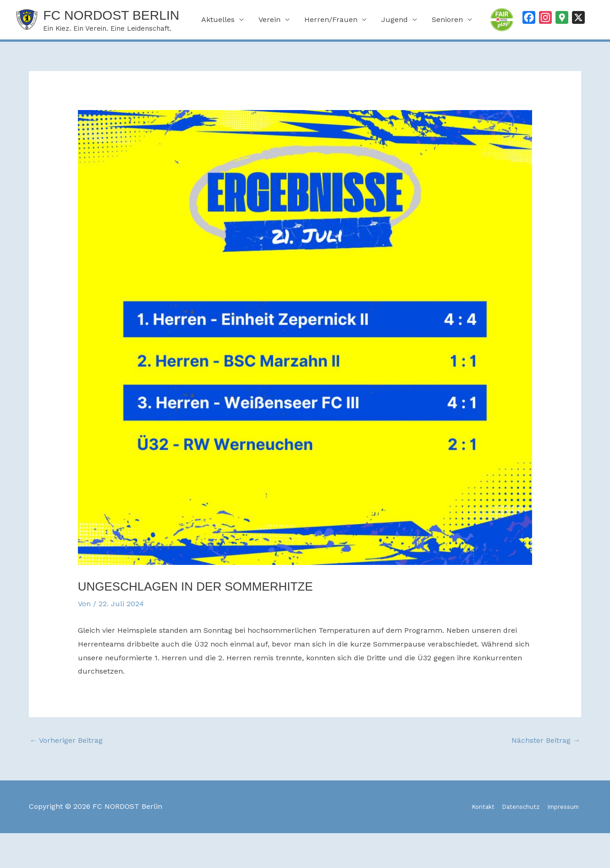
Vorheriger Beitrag (66, 776)
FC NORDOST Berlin (135, 17)
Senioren (447, 59)
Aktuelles (218, 59)
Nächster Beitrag (546, 776)
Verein (269, 59)
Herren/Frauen (331, 59)
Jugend (395, 59)
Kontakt (462, 842)
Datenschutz (508, 842)
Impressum (561, 842)
